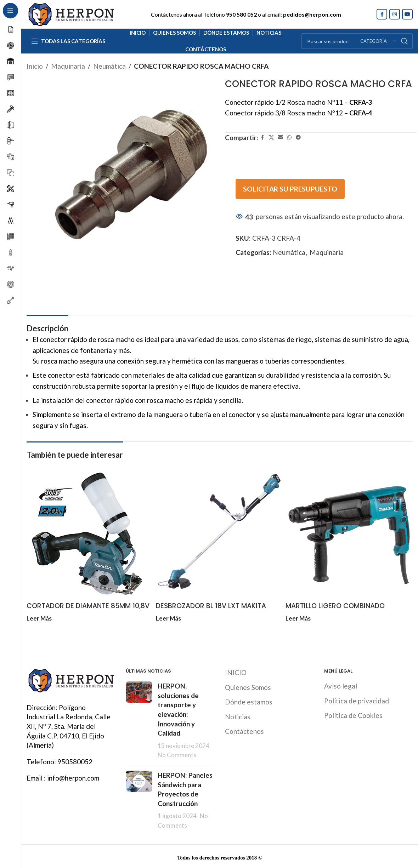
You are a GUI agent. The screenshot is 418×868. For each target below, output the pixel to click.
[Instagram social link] (395, 14)
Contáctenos (244, 730)
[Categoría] (378, 41)
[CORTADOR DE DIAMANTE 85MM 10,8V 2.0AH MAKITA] (90, 535)
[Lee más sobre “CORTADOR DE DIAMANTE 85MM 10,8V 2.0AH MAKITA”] (39, 618)
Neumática (109, 66)
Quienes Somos (248, 686)
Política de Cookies (353, 714)
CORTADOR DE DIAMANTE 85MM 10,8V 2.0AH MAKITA (88, 611)
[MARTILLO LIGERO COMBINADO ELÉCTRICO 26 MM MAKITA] (349, 535)
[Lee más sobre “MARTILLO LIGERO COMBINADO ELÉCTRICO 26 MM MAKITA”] (298, 618)
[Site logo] (71, 13)
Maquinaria (68, 66)
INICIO (236, 671)
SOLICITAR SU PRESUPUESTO (290, 189)
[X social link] (271, 138)
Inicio (35, 66)
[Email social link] (281, 138)
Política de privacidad (357, 699)
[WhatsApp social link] (289, 138)
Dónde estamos (249, 700)
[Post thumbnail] (139, 719)
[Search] (357, 41)
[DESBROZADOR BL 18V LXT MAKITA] (219, 535)
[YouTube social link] (407, 14)
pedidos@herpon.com (312, 14)
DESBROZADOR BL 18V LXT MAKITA (211, 606)
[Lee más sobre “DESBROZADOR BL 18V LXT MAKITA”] (168, 618)
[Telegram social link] (298, 138)
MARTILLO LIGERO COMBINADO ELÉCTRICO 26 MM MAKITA (335, 611)
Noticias (238, 715)
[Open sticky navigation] (68, 41)
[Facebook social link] (382, 14)
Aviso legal (341, 684)
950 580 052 (241, 14)
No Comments (177, 753)
